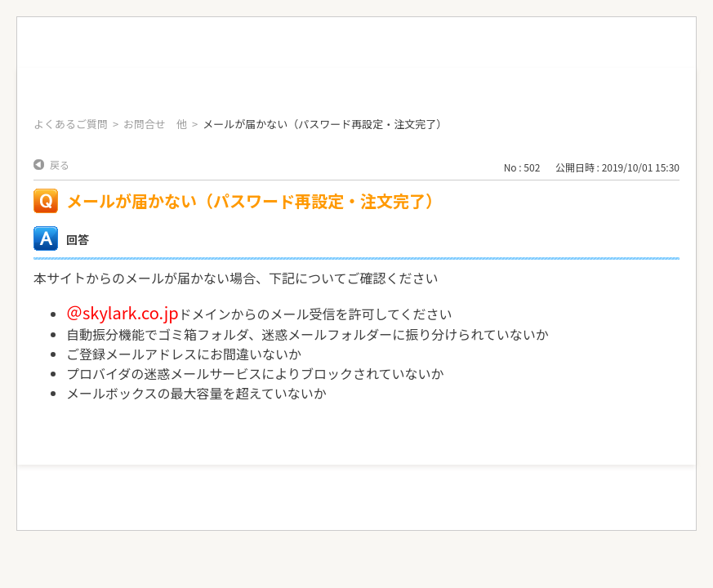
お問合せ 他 (155, 124)
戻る (60, 165)
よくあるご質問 (71, 124)
